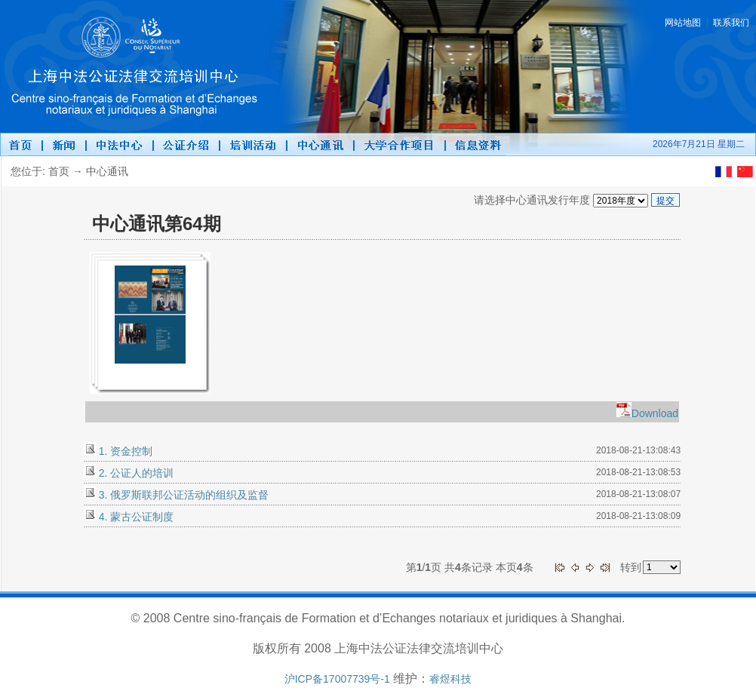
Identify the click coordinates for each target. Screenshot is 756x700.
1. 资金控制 (124, 451)
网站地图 (683, 23)
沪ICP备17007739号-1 (337, 679)
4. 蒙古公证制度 (135, 517)
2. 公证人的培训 (135, 473)
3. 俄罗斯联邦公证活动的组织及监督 (182, 495)
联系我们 (731, 23)
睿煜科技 (450, 679)
